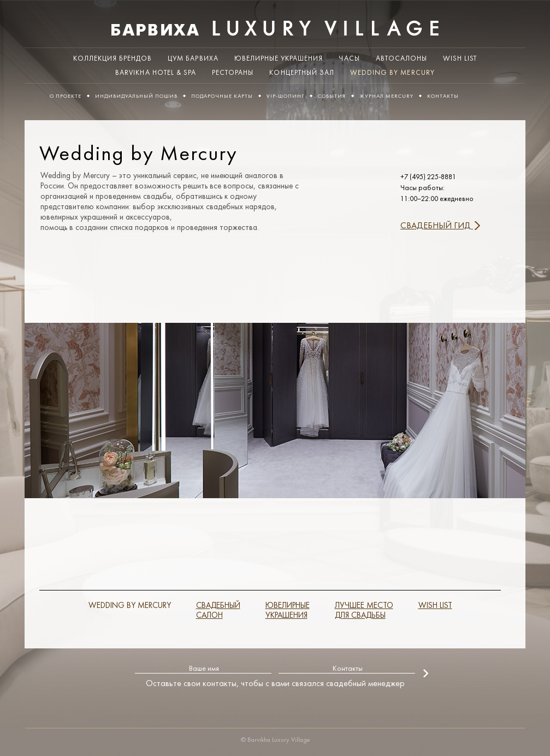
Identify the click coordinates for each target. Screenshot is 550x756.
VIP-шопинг (285, 96)
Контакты (443, 96)
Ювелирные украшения (279, 59)
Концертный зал (302, 73)
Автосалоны (401, 59)
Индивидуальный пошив (136, 96)
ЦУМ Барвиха (193, 59)
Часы (349, 59)
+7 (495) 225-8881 (428, 177)
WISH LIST (460, 59)
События (332, 96)
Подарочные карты (222, 96)
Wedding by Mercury (392, 73)
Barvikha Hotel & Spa (156, 73)
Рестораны (233, 73)
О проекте (66, 96)
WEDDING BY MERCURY (130, 606)
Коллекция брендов (113, 59)
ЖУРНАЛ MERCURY (386, 96)
